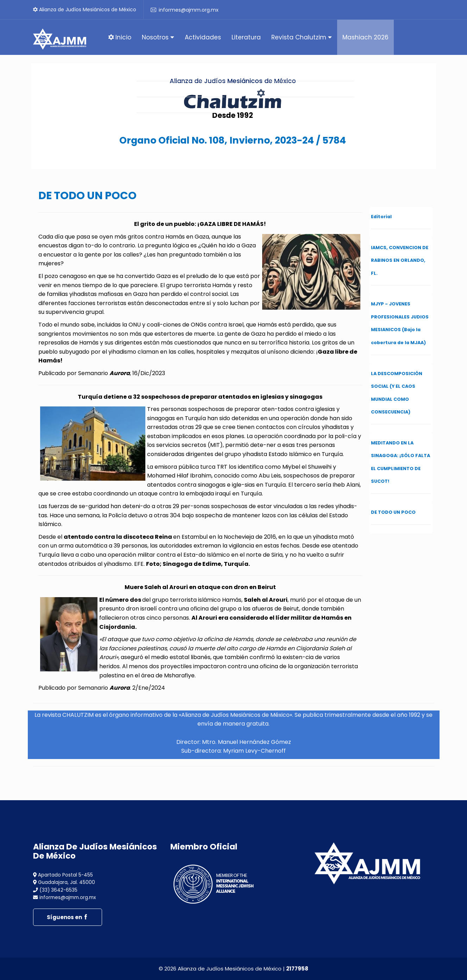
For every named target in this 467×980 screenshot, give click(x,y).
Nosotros (158, 37)
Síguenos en (68, 917)
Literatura (246, 37)
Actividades (203, 37)
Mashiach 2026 (365, 37)
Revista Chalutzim (302, 37)
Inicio (120, 37)
